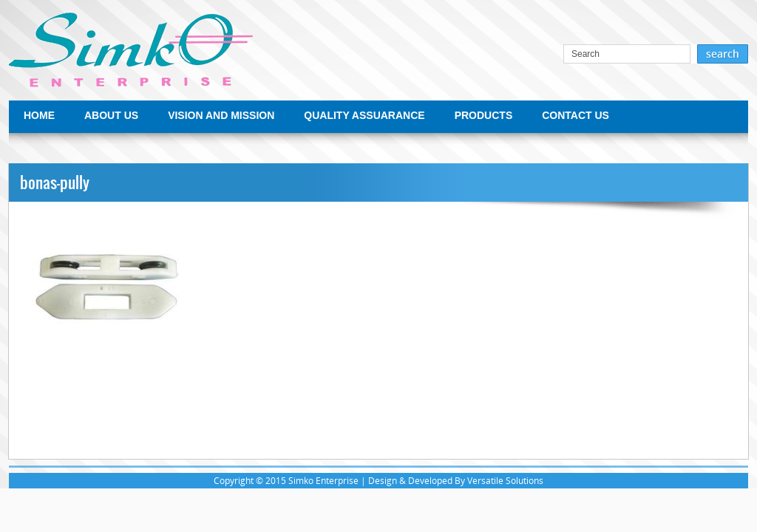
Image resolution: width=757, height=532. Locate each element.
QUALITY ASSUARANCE (364, 115)
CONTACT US (576, 115)
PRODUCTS (484, 115)
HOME (39, 115)
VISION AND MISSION (221, 115)
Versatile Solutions (505, 481)
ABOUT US (111, 115)
